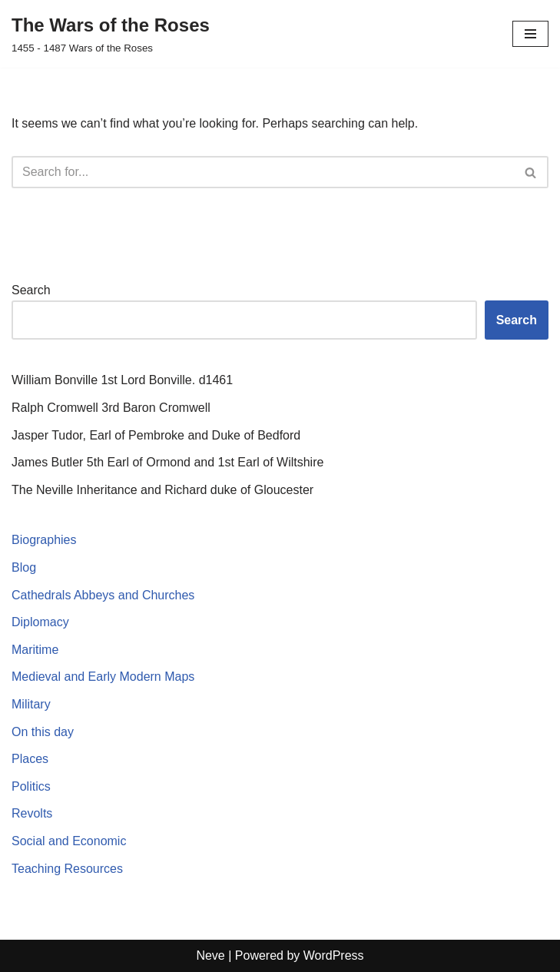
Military (31, 704)
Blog (24, 567)
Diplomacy (40, 622)
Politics (31, 786)
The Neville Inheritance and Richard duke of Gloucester (162, 490)
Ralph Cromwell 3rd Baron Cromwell (111, 408)
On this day (43, 732)
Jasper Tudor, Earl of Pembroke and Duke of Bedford (156, 435)
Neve (210, 955)
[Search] (263, 172)
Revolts (32, 813)
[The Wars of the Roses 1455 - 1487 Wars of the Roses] (111, 34)
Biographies (44, 540)
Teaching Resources (67, 869)
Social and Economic (69, 841)
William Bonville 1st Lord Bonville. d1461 (122, 380)
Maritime (35, 650)
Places (30, 759)
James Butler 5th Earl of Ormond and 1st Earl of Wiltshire (167, 462)
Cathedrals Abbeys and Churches (103, 595)
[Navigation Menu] (530, 34)
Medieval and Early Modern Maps (103, 677)
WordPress (334, 955)
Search (31, 290)
